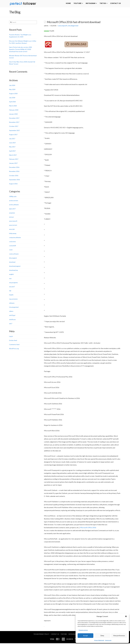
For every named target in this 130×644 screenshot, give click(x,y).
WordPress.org (14, 349)
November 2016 (14, 172)
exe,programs (13, 283)
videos (11, 312)
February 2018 (14, 110)
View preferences (119, 636)
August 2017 (13, 135)
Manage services (83, 630)
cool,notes (12, 242)
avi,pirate (12, 213)
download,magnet (15, 267)
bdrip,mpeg (13, 234)
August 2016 (13, 184)
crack (11, 250)
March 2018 (13, 106)
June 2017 (12, 143)
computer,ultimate (15, 238)
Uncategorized (73, 26)
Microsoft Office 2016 (88, 528)
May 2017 (12, 147)
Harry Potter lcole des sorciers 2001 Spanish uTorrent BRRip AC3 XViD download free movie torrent (21, 50)
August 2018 (13, 94)
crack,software (14, 254)
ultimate (12, 303)
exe (10, 279)
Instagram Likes (74, 635)
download (12, 262)
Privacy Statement (99, 640)
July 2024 (12, 86)
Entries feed (13, 341)
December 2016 (14, 168)
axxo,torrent (13, 225)
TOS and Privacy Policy (41, 635)
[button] (126, 616)
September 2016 (14, 180)
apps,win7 (12, 209)
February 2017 (14, 159)
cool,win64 (13, 246)
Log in (11, 337)
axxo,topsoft (63, 26)
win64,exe (12, 320)
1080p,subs (13, 197)
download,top (14, 271)
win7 (11, 324)
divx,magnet (13, 258)
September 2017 (14, 131)
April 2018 (12, 102)
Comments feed (14, 345)
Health (11, 295)
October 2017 (14, 127)
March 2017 (13, 155)
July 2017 (12, 139)
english (11, 275)
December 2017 (14, 118)
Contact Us (55, 635)
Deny (102, 636)
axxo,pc (12, 217)
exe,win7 (12, 287)
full (10, 291)
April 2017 (12, 151)
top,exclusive (13, 299)
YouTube (64, 635)
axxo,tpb (12, 230)
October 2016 (14, 176)
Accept (86, 636)
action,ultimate (14, 205)
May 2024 (12, 90)
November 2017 (14, 123)
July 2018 (12, 98)
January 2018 (13, 114)
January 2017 (13, 164)
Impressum (108, 640)
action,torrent (14, 201)
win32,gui (12, 316)
